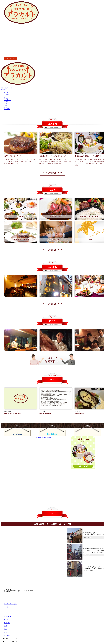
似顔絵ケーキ (8, 98)
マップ (6, 104)
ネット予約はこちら (10, 604)
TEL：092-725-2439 (7, 88)
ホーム (6, 93)
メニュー (7, 96)
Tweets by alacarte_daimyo (43, 437)
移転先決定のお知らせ (13, 413)
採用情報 (7, 109)
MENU (3, 90)
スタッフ (7, 102)
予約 (6, 105)
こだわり (7, 95)
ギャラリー (8, 100)
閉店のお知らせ (45, 413)
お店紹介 (7, 107)
